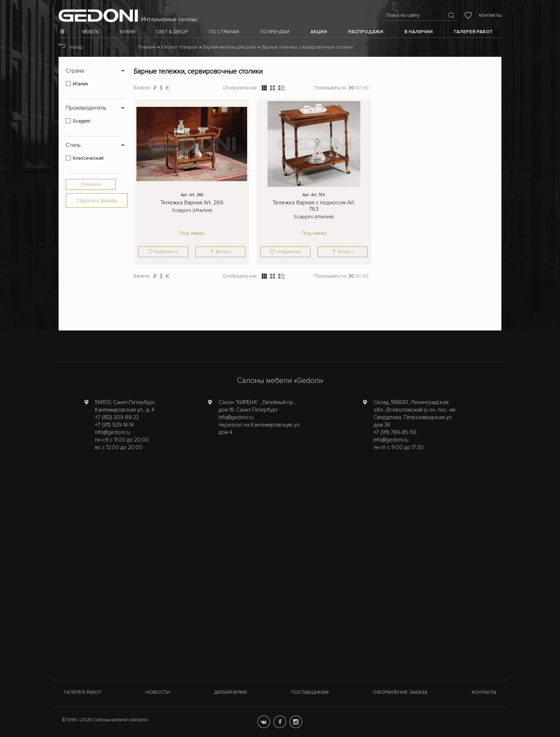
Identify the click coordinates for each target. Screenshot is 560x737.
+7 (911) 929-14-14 (114, 425)
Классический (88, 158)
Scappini (82, 121)
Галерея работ (83, 692)
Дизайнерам (231, 692)
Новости (158, 692)
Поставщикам (310, 692)
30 (351, 88)
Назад (76, 47)
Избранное (166, 252)
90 (366, 88)
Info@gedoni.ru (112, 432)
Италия (80, 84)
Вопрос (224, 252)
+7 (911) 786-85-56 (395, 432)
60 (358, 88)
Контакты (490, 16)
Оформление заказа (400, 692)
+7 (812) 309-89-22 (117, 417)
